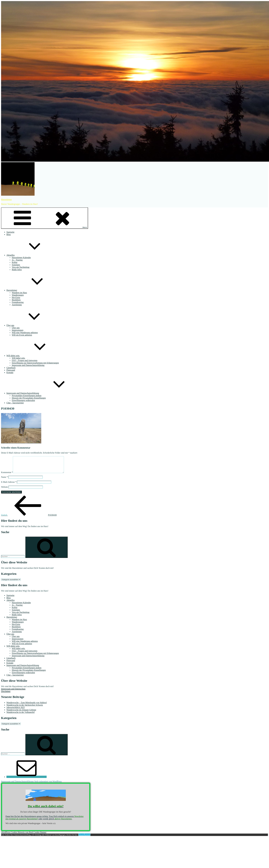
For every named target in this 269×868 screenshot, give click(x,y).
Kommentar (7, 476)
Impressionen (18, 330)
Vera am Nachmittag (21, 267)
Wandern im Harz (19, 293)
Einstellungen (84, 838)
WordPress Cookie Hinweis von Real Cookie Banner (24, 836)
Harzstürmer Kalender (21, 258)
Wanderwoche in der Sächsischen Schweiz (25, 708)
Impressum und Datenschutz (13, 692)
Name (4, 480)
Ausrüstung (17, 305)
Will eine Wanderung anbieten (25, 333)
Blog (9, 234)
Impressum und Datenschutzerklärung (28, 365)
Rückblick (16, 300)
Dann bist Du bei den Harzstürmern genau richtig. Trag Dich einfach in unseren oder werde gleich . (45, 821)
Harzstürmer (6, 199)
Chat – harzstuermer (15, 403)
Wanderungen (18, 295)
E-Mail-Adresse (9, 485)
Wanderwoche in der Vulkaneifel (20, 715)
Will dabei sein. (33, 356)
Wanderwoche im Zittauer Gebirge (21, 713)
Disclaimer (6, 694)
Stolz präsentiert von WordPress (48, 785)
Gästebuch (11, 368)
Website (4, 490)
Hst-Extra (16, 297)
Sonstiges (16, 265)
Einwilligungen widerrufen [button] (23, 400)
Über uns (30, 325)
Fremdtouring (18, 302)
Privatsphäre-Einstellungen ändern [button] (27, 396)
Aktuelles (31, 255)
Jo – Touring (17, 260)
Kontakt (10, 372)
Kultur (15, 262)
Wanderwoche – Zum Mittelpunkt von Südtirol (27, 706)
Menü (45, 218)
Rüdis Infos (17, 270)
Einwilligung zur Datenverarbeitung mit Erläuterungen (35, 363)
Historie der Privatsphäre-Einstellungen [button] (29, 398)
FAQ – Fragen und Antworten (25, 360)
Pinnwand (11, 370)
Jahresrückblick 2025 (16, 711)
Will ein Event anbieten (22, 335)
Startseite (10, 232)
